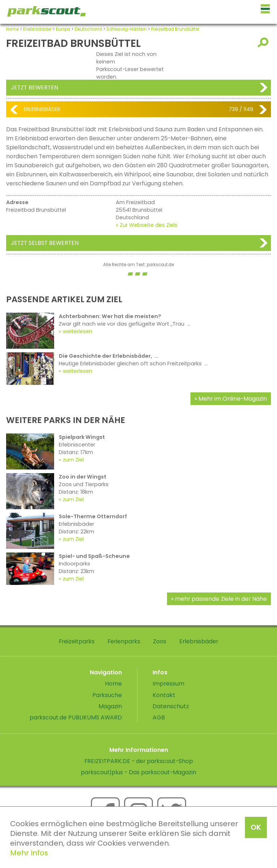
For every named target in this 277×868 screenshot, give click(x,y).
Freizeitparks (77, 641)
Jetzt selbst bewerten (45, 243)
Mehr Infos (29, 853)
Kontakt (164, 695)
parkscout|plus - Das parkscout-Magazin (138, 772)
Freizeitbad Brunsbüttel (175, 29)
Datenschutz (171, 706)
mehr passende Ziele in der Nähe (221, 599)
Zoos (160, 641)
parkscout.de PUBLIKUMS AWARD (76, 717)
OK (256, 827)
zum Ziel (73, 460)
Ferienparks (124, 641)
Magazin (110, 706)
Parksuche (107, 695)
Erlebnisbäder (37, 29)
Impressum (168, 684)
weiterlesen (78, 331)
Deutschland (88, 29)
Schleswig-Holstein (127, 29)
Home (12, 29)
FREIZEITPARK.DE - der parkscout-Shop (139, 761)
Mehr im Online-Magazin (233, 399)
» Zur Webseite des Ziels (147, 225)
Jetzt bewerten (34, 87)
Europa (63, 29)
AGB (159, 717)
